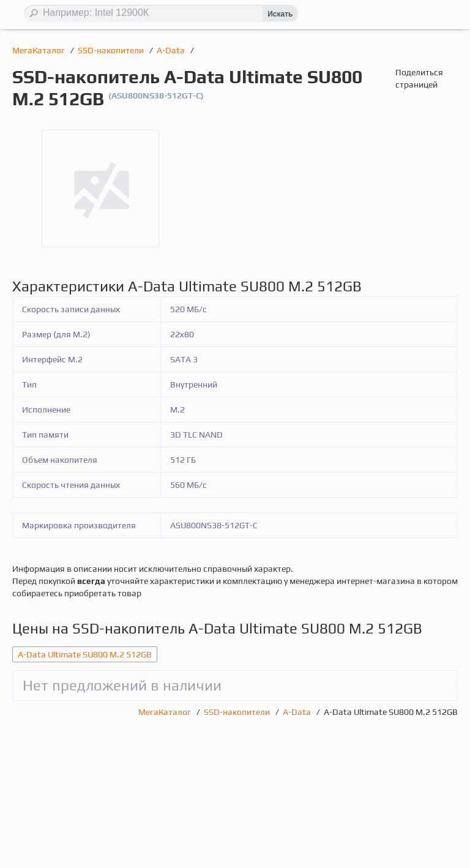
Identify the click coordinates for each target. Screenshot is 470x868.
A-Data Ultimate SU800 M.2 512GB (85, 654)
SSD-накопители (112, 50)
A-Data (172, 50)
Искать (280, 14)
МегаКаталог (39, 50)
